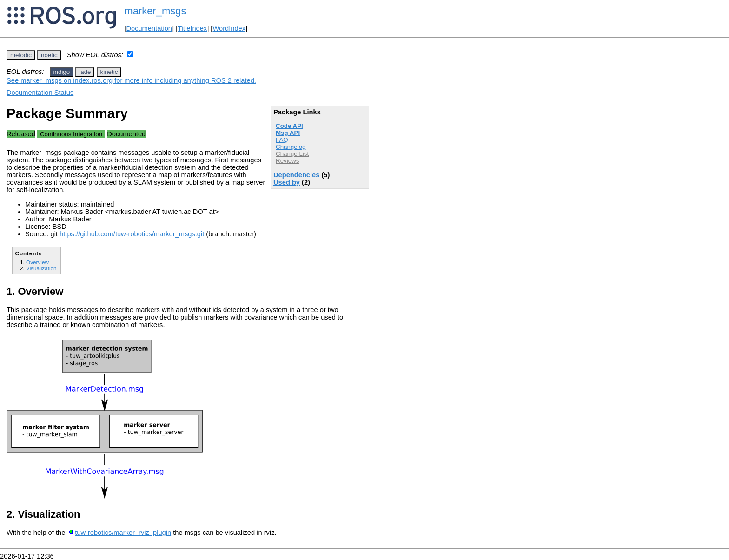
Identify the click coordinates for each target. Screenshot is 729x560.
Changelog (291, 147)
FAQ (282, 140)
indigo (62, 72)
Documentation (149, 28)
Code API (289, 126)
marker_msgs (155, 11)
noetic (49, 55)
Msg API (288, 133)
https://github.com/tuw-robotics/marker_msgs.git (132, 234)
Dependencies (296, 175)
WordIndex (229, 28)
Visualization (41, 268)
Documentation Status (40, 93)
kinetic (109, 72)
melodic (21, 55)
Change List (292, 154)
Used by (287, 182)
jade (85, 72)
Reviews (287, 161)
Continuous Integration (71, 134)
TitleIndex (192, 28)
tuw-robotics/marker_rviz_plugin (123, 533)
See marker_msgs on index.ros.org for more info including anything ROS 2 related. (131, 80)
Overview (37, 262)
